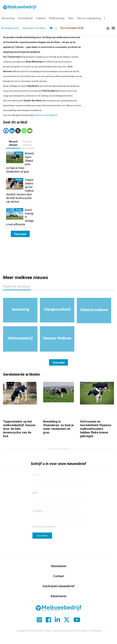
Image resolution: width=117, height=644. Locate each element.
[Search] (108, 28)
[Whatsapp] (24, 131)
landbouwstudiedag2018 (46, 115)
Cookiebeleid (95, 631)
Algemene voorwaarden (64, 631)
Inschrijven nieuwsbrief (58, 586)
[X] (18, 131)
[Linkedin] (12, 131)
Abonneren (59, 566)
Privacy (48, 631)
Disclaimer (82, 631)
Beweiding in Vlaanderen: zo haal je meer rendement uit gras (58, 427)
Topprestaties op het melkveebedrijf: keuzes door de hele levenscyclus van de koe (19, 429)
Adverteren (58, 596)
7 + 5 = (35, 475)
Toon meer (20, 234)
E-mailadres (38, 511)
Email (35, 493)
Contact (59, 576)
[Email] (30, 131)
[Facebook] (6, 131)
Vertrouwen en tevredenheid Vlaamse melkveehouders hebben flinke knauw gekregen (96, 429)
